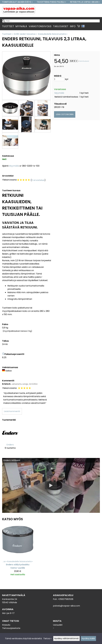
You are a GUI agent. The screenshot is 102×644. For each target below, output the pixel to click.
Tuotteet (8, 26)
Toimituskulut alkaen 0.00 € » (17, 2)
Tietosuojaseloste (11, 628)
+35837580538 (66, 599)
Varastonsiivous (40, 26)
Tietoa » (47, 639)
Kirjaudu (6, 625)
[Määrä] (59, 79)
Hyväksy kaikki (88, 638)
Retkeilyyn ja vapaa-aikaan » (85, 2)
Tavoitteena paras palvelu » (51, 2)
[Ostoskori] (79, 26)
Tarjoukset (61, 26)
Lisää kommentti (12, 411)
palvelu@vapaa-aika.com (66, 606)
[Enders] (10, 439)
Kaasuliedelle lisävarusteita (53, 34)
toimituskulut (84, 61)
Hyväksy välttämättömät (66, 638)
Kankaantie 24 (10, 599)
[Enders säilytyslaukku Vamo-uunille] (18, 551)
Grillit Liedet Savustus (25, 34)
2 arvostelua (38, 180)
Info (73, 26)
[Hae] (51, 21)
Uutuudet (58, 625)
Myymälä (21, 26)
